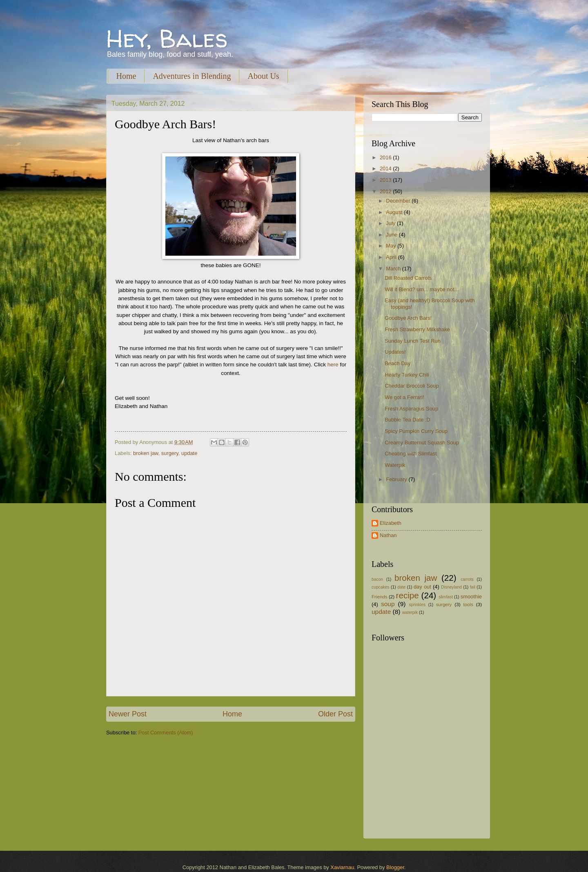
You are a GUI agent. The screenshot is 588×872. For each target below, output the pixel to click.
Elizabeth (391, 523)
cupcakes (381, 587)
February (397, 479)
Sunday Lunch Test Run (412, 341)
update (189, 453)
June (392, 235)
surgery (170, 453)
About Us (263, 76)
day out (422, 587)
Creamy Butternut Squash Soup (422, 443)
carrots (467, 579)
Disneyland (451, 587)
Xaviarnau (342, 867)
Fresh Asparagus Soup (411, 409)
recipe (408, 595)
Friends (380, 597)
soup (388, 604)
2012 (386, 191)
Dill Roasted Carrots (408, 278)
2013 (386, 180)
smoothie (471, 597)
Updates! (395, 352)
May (392, 246)
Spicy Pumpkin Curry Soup (416, 431)
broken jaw (146, 453)
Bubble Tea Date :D (407, 420)
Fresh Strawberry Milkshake (417, 329)
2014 (386, 168)
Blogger (395, 867)
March (394, 269)
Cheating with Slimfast (411, 454)
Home (126, 76)
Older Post (335, 714)
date (401, 587)
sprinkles (417, 605)
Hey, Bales (167, 38)
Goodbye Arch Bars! (408, 318)
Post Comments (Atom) (166, 733)
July (391, 223)
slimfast (446, 597)
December (399, 201)
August (395, 212)
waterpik (410, 612)
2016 (386, 157)
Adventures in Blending (192, 76)
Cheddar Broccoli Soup (412, 386)
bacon (377, 579)
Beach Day (398, 363)
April (392, 257)
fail (473, 587)
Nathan (388, 535)
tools (468, 604)
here (333, 365)
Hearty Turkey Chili (407, 375)
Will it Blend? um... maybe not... (422, 289)
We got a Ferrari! (404, 397)
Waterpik (395, 465)
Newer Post (128, 714)
